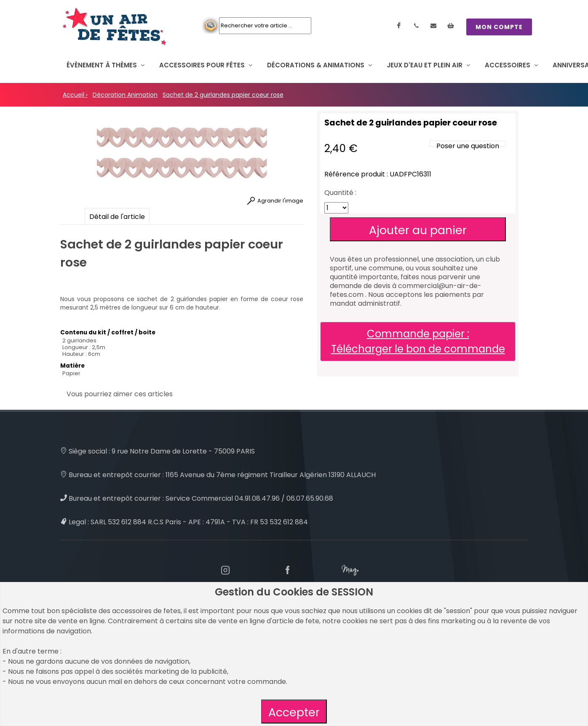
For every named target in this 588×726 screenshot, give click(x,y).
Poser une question (468, 146)
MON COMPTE (499, 27)
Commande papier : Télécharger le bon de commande (418, 341)
